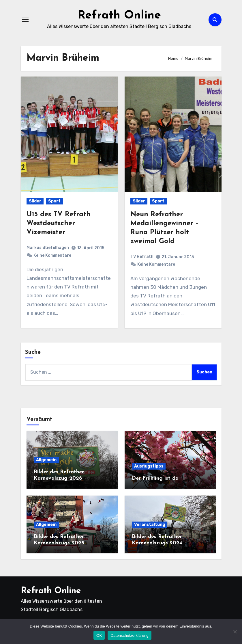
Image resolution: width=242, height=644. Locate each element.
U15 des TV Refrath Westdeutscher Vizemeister (59, 224)
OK (99, 635)
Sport (54, 201)
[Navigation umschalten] (25, 20)
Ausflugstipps (149, 466)
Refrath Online (119, 16)
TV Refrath (142, 257)
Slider (35, 201)
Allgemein (46, 460)
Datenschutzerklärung (129, 635)
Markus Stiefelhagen (48, 248)
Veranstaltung (150, 525)
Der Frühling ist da (155, 478)
